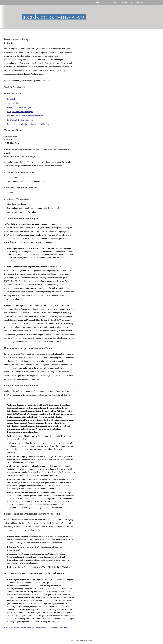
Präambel (11, 99)
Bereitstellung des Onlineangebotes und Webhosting (28, 124)
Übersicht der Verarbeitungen (19, 107)
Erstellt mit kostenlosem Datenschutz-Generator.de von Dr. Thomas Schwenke (36, 628)
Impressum (155, 2)
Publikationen (110, 2)
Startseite (95, 2)
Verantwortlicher (14, 103)
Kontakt (125, 2)
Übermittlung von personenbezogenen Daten (25, 116)
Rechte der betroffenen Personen (20, 120)
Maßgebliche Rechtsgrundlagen (20, 112)
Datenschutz (139, 2)
